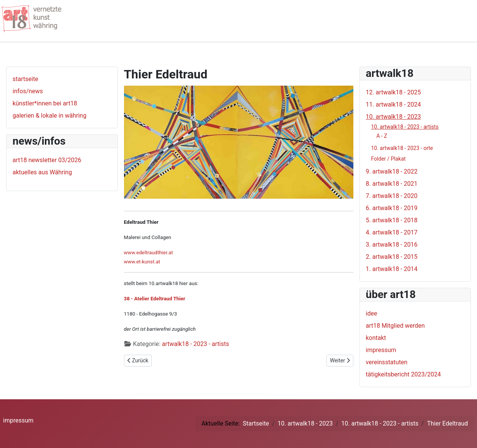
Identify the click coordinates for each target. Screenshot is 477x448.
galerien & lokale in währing (49, 116)
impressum (381, 350)
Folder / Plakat (389, 159)
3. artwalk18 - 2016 (392, 245)
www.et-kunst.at (142, 262)
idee (372, 313)
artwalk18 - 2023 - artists (196, 344)
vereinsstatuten (387, 362)
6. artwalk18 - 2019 (392, 208)
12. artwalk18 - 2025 (394, 92)
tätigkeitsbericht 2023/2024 (404, 374)
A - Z (382, 136)
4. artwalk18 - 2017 (392, 232)
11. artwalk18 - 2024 (394, 104)
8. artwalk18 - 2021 (392, 184)
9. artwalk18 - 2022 (392, 171)
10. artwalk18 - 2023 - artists (405, 127)
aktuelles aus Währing (42, 172)
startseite (25, 79)
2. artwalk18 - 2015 (392, 257)
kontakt (376, 338)
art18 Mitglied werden (395, 326)
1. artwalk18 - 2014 (392, 269)
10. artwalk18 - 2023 (394, 117)
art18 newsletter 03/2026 (47, 160)
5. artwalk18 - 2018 (392, 220)
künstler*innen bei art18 (45, 103)
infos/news (28, 91)
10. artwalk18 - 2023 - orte (402, 148)
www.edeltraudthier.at (149, 253)
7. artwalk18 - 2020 (392, 196)
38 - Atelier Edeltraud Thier (155, 299)
